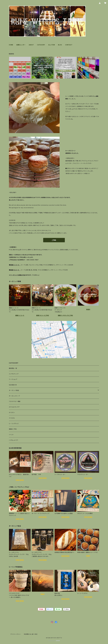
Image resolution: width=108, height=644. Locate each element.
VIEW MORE (20, 480)
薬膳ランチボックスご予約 (65, 315)
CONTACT (69, 45)
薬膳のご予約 (13, 429)
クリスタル (12, 418)
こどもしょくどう (13, 440)
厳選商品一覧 (13, 368)
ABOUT (31, 45)
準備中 (88, 309)
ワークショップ (13, 379)
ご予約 (54, 240)
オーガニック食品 (14, 390)
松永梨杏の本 (13, 385)
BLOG (60, 45)
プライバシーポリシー (16, 634)
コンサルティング (14, 374)
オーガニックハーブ (14, 396)
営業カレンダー (21, 45)
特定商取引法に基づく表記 (31, 634)
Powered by (54, 641)
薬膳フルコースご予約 (43, 315)
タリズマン (12, 412)
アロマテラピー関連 (15, 401)
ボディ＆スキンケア (14, 407)
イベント (11, 435)
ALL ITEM (51, 45)
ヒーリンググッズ (14, 424)
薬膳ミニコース (20, 315)
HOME (11, 45)
